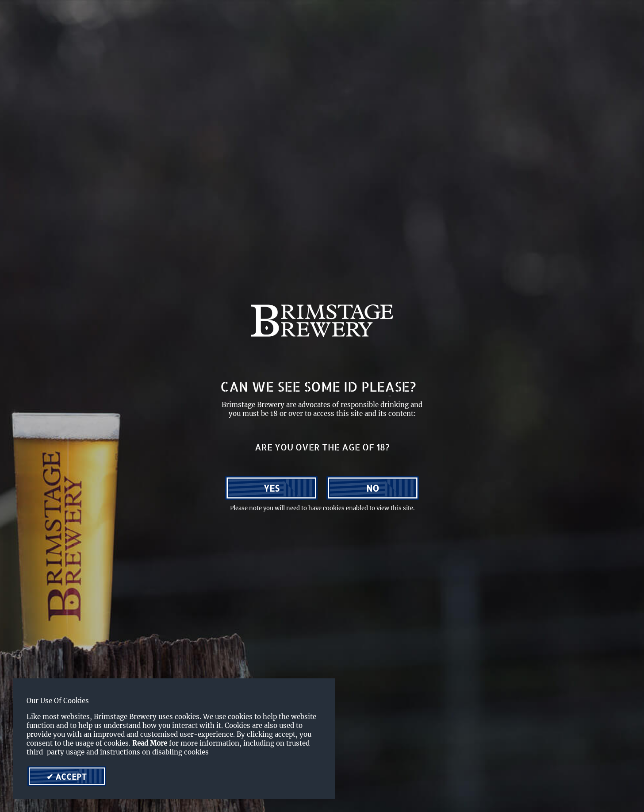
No (373, 488)
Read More (150, 743)
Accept (70, 776)
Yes (272, 488)
